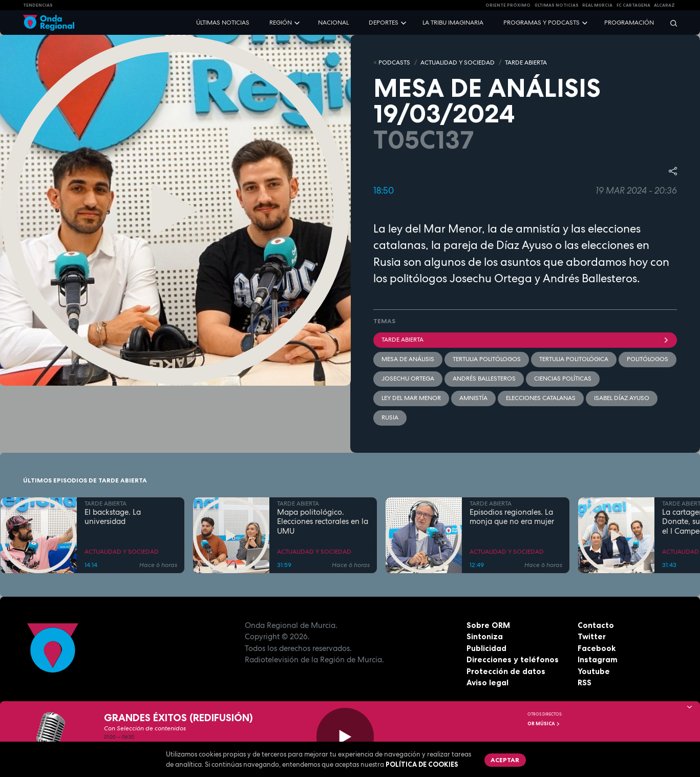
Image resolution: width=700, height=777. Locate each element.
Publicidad (486, 648)
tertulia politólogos (487, 359)
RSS (585, 682)
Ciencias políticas (563, 379)
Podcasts (394, 62)
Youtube (594, 671)
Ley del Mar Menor (411, 398)
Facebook (597, 648)
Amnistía (473, 398)
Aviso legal (487, 682)
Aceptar (505, 760)
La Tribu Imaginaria (453, 23)
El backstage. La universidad (113, 517)
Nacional (333, 23)
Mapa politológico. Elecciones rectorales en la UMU (323, 522)
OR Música (544, 724)
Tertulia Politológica (574, 359)
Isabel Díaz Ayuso (622, 398)
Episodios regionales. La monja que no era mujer (512, 517)
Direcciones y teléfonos (513, 659)
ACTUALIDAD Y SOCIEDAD (458, 62)
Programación (629, 23)
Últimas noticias (223, 23)
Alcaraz (664, 5)
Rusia (390, 417)
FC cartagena (633, 5)
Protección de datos (506, 671)
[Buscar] (670, 23)
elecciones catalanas (541, 398)
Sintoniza (485, 636)
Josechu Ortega (408, 379)
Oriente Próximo (508, 5)
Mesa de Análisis (408, 359)
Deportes (384, 23)
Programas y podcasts (542, 23)
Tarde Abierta (525, 340)
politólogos (648, 359)
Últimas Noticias (557, 5)
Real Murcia (597, 5)
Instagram (598, 659)
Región (281, 23)
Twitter (592, 636)
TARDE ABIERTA (526, 62)
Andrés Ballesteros (484, 379)
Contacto (596, 625)
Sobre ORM (488, 625)
